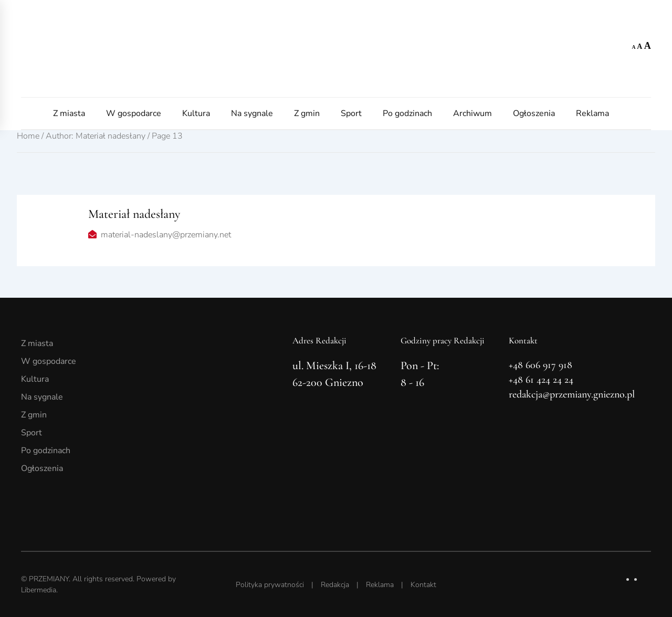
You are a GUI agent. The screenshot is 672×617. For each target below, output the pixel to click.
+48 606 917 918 (540, 365)
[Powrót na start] (336, 49)
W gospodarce (134, 113)
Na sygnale (252, 113)
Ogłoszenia (534, 113)
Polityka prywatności (270, 585)
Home (28, 136)
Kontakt (423, 585)
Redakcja (335, 585)
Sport (351, 113)
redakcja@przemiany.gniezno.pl (572, 394)
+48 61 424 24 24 (541, 380)
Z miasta (69, 113)
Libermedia (39, 590)
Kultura (196, 113)
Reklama (592, 113)
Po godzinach (407, 113)
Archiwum (472, 113)
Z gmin (307, 113)
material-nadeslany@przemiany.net (166, 235)
